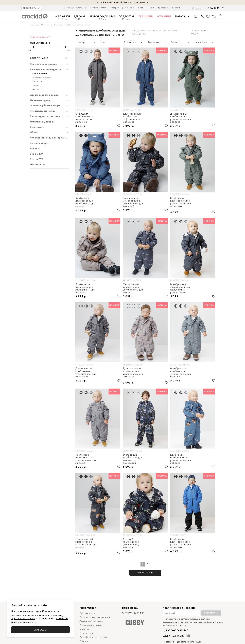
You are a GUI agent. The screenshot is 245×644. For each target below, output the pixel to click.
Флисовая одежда (41, 100)
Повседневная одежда (44, 64)
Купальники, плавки (42, 122)
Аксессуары (37, 127)
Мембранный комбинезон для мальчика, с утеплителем (180, 288)
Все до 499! (37, 154)
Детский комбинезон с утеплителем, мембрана (131, 543)
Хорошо (40, 630)
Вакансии (84, 629)
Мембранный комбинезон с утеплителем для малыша (181, 373)
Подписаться (211, 613)
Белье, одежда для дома (45, 116)
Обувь (34, 132)
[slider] (34, 47)
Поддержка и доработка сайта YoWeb (182, 642)
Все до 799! (37, 159)
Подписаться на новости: (179, 608)
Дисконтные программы (158, 8)
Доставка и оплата (98, 8)
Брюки (36, 86)
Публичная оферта (89, 613)
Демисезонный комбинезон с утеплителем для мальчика (133, 373)
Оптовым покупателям (75, 8)
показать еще (145, 573)
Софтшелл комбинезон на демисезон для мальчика (85, 118)
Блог (141, 8)
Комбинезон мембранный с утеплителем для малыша (86, 459)
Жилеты (36, 90)
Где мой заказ (128, 8)
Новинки (35, 149)
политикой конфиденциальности (208, 622)
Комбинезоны (40, 74)
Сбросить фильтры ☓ (40, 37)
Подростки (127, 18)
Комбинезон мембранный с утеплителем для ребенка (181, 459)
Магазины (182, 16)
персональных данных (200, 619)
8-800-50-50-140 (215, 8)
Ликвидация (38, 165)
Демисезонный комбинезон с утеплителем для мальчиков (86, 373)
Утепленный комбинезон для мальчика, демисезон (133, 459)
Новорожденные (102, 18)
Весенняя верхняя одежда (46, 70)
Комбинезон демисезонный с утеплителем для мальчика (181, 202)
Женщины (146, 16)
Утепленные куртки (42, 78)
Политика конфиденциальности (95, 617)
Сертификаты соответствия (93, 637)
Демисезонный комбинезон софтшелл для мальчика (132, 118)
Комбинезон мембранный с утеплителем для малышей (133, 202)
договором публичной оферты (177, 622)
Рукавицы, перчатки (42, 111)
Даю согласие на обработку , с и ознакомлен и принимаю (193, 622)
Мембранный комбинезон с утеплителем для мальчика (133, 288)
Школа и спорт (39, 143)
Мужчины (164, 16)
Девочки (80, 18)
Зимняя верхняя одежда (44, 95)
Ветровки (37, 81)
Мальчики (63, 18)
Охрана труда (86, 633)
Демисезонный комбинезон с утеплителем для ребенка (181, 118)
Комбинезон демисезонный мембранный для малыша (86, 202)
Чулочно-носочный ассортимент (49, 138)
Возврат (115, 8)
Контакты (177, 8)
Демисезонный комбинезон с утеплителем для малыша (86, 543)
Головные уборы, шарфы (45, 106)
